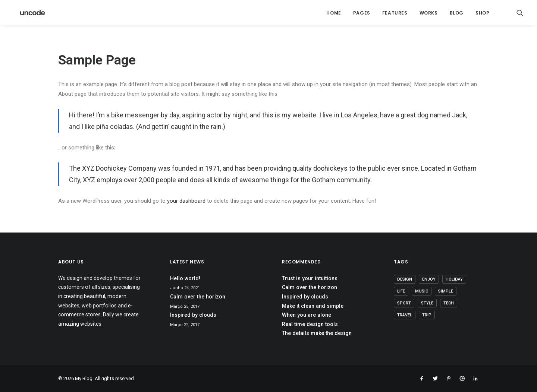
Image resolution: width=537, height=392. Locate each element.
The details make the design (317, 333)
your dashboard (186, 201)
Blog (457, 13)
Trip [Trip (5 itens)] (427, 315)
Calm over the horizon (198, 297)
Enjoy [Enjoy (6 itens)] (429, 279)
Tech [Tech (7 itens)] (449, 303)
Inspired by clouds (193, 315)
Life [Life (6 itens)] (401, 291)
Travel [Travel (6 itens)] (405, 315)
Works (429, 13)
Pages (362, 13)
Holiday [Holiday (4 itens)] (454, 279)
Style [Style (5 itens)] (427, 303)
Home (334, 13)
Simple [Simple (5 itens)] (446, 291)
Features (395, 13)
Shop (482, 13)
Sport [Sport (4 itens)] (404, 303)
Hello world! (185, 278)
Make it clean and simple (313, 306)
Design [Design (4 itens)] (405, 279)
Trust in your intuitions (310, 278)
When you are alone (307, 315)
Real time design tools (310, 324)
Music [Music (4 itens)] (422, 291)
